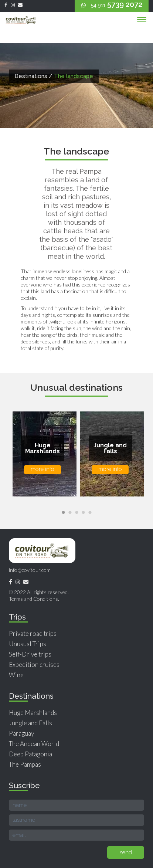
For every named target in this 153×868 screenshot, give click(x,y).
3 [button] (78, 513)
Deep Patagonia (30, 754)
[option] (43, 454)
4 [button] (84, 513)
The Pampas (25, 764)
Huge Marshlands (33, 713)
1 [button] (64, 513)
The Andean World (34, 744)
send (126, 852)
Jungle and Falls (30, 723)
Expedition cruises (34, 664)
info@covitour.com (30, 570)
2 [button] (71, 513)
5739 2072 (112, 4)
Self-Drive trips (30, 654)
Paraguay (21, 733)
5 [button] (91, 513)
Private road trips (33, 633)
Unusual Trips (28, 644)
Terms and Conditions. (34, 599)
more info (42, 469)
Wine (16, 675)
